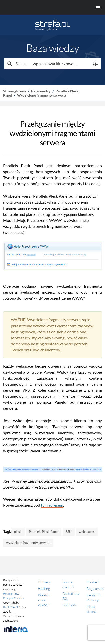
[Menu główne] (52, 8)
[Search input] (60, 64)
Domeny (44, 582)
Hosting (44, 588)
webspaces (87, 532)
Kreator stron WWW (44, 600)
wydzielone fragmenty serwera (28, 543)
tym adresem (52, 505)
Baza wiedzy (41, 91)
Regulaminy (95, 588)
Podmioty (70, 605)
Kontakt (93, 582)
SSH (69, 532)
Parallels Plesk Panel (44, 532)
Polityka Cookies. (14, 598)
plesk (18, 532)
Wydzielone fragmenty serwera (42, 95)
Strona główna (15, 91)
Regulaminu (11, 594)
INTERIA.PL (11, 607)
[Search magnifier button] (17, 64)
